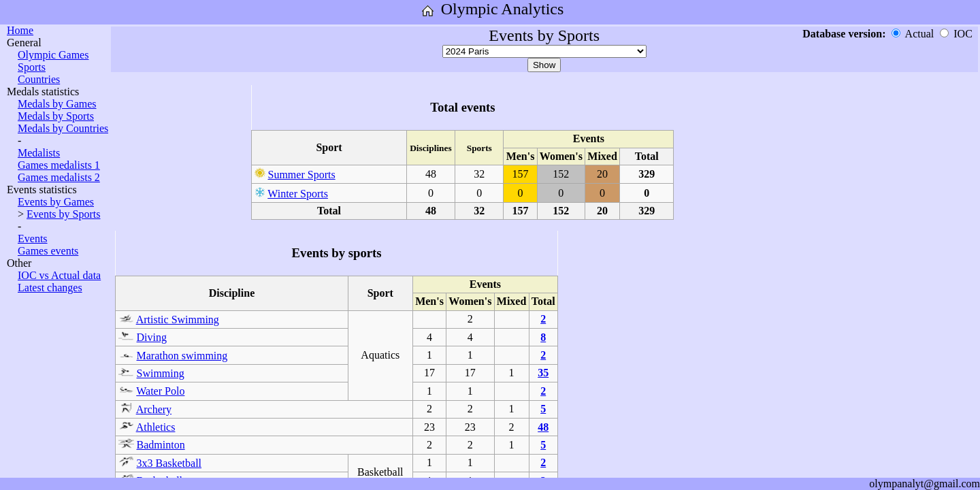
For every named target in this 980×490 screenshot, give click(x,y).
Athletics (156, 427)
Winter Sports (298, 194)
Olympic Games (53, 55)
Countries (39, 79)
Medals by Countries (63, 128)
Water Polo (160, 391)
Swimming (161, 373)
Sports (32, 67)
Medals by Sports (56, 116)
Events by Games (56, 202)
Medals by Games (57, 104)
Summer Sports (302, 175)
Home (20, 30)
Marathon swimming (182, 356)
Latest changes (50, 288)
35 (543, 373)
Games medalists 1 (59, 165)
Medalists (39, 153)
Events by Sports (63, 214)
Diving (152, 337)
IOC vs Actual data (59, 275)
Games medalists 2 (59, 177)
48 (543, 427)
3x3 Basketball (169, 463)
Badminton (161, 445)
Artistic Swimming (178, 320)
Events (33, 239)
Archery (154, 409)
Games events (48, 251)
